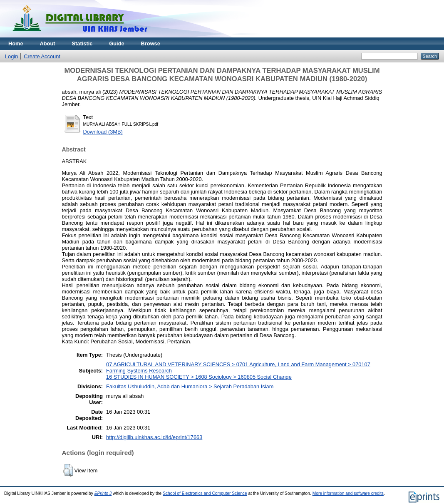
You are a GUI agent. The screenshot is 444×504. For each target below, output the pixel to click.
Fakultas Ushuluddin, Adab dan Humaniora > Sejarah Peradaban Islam (190, 386)
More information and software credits (348, 493)
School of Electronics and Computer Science (205, 493)
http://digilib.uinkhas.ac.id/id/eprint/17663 (154, 437)
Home (16, 43)
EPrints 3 (103, 493)
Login (11, 56)
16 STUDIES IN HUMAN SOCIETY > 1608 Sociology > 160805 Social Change (199, 377)
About (48, 43)
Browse (151, 43)
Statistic (82, 43)
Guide (117, 43)
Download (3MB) (103, 132)
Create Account (42, 56)
